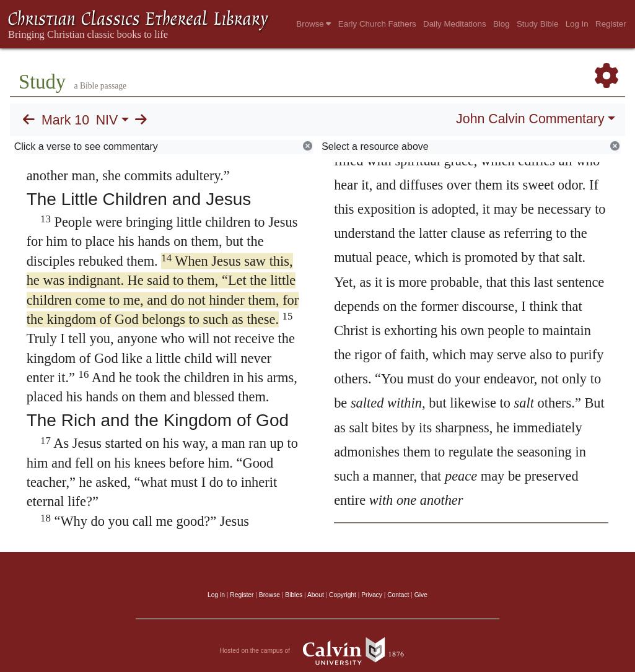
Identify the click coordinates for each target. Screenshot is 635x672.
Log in (216, 595)
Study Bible (537, 24)
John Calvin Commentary (530, 119)
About (316, 595)
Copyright (343, 595)
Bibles (294, 595)
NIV (107, 120)
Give (421, 595)
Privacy (372, 595)
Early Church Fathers (377, 24)
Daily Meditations (454, 24)
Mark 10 (65, 120)
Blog (501, 24)
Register (611, 24)
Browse (313, 24)
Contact (398, 595)
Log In (577, 24)
